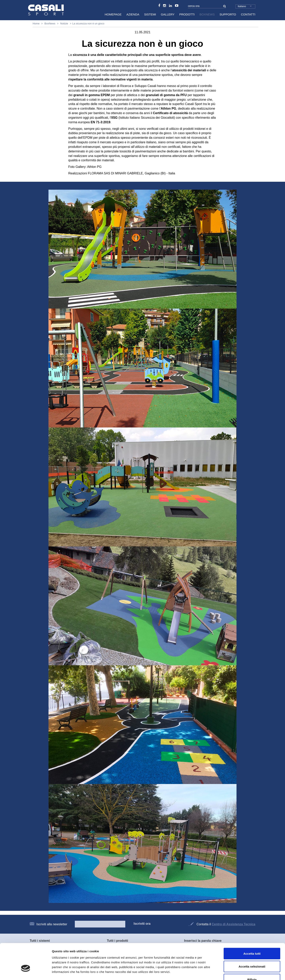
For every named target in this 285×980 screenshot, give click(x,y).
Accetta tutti (252, 928)
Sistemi (150, 14)
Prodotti (187, 14)
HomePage (113, 14)
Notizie (64, 23)
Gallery (168, 14)
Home (36, 23)
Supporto (228, 14)
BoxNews (207, 14)
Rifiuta (252, 954)
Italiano (242, 6)
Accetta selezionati (252, 941)
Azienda (133, 14)
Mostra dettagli (208, 972)
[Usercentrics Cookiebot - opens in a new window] (26, 972)
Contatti (248, 14)
